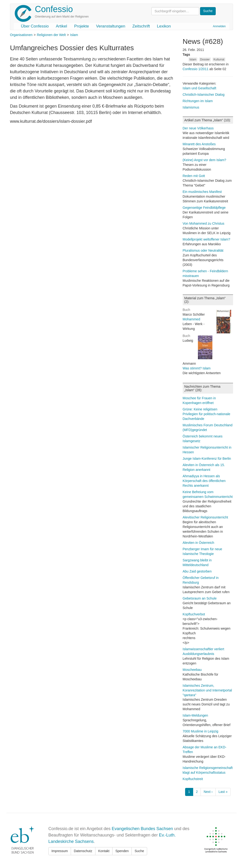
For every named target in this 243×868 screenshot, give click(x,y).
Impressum (60, 851)
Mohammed (192, 319)
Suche (139, 851)
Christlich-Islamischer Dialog (204, 95)
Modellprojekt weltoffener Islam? (207, 239)
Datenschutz (83, 851)
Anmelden (219, 26)
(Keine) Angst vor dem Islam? (205, 160)
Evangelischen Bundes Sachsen (142, 829)
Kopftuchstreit (193, 779)
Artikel (61, 26)
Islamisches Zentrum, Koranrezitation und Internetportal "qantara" (207, 690)
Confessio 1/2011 (196, 69)
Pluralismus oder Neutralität (203, 250)
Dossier (205, 59)
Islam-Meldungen (195, 715)
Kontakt (104, 851)
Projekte (81, 26)
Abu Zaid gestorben (197, 571)
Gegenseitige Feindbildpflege (204, 208)
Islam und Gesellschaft (200, 88)
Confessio (54, 9)
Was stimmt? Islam (197, 368)
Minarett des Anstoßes (199, 144)
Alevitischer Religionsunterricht (205, 517)
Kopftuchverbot (194, 614)
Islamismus (191, 107)
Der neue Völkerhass (198, 128)
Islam (74, 35)
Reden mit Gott (194, 176)
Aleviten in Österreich (199, 543)
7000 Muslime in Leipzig (201, 731)
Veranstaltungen (111, 26)
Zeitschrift (141, 26)
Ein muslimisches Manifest (202, 192)
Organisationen (21, 35)
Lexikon (164, 26)
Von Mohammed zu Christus (204, 223)
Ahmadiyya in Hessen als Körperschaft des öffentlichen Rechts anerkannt (204, 481)
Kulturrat (219, 59)
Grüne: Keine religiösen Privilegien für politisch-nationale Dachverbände (207, 414)
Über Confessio (35, 26)
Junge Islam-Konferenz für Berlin (207, 459)
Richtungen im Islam (198, 101)
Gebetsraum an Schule (200, 598)
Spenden (122, 851)
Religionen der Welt (51, 35)
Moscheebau (192, 670)
